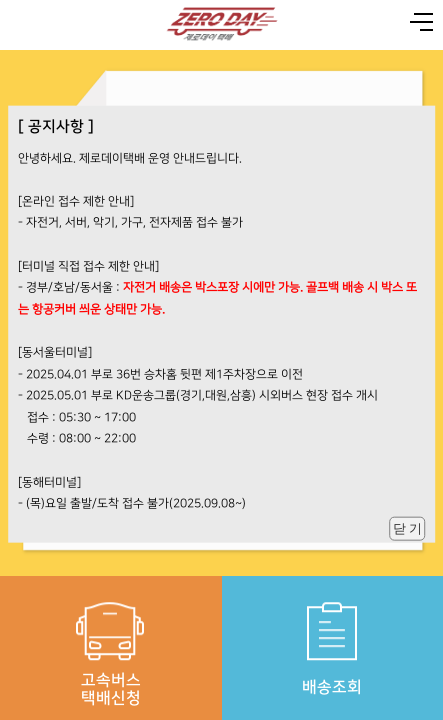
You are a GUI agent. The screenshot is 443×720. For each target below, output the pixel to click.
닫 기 (408, 527)
